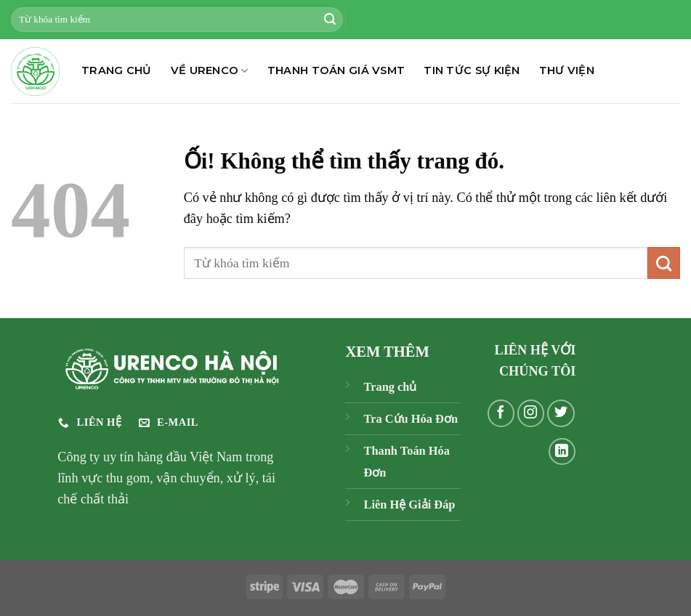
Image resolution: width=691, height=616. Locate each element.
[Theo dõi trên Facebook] (501, 413)
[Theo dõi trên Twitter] (561, 413)
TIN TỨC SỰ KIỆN (472, 70)
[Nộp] (330, 20)
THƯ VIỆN (567, 70)
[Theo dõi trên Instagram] (531, 413)
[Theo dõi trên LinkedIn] (562, 452)
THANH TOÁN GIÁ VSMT (336, 70)
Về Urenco (210, 71)
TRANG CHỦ (117, 70)
